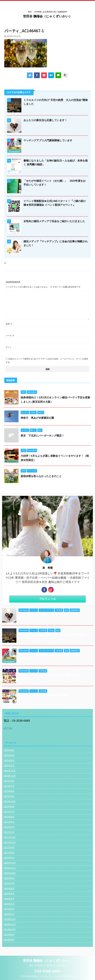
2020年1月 (9, 914)
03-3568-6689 (48, 971)
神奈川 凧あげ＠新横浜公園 (37, 418)
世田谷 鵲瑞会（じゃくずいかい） (47, 16)
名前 (9, 324)
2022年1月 (9, 832)
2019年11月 (10, 924)
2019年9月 (9, 935)
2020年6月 (9, 889)
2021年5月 (9, 853)
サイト (9, 347)
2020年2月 (9, 909)
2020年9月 (9, 878)
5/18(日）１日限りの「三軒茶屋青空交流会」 (45, 695)
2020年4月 (9, 899)
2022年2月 (9, 827)
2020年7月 (9, 883)
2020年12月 (10, 863)
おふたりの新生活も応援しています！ (45, 120)
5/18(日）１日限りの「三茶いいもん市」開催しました (50, 675)
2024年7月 (9, 786)
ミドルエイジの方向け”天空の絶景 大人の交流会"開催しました (56, 635)
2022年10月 (10, 802)
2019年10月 (10, 930)
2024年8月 (9, 781)
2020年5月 (9, 894)
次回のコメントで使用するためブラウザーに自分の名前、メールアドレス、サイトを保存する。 (47, 361)
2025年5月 (9, 761)
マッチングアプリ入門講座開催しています (48, 140)
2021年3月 (9, 858)
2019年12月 (10, 919)
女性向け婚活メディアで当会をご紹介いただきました (54, 221)
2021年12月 (10, 837)
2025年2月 (9, 766)
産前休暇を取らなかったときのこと (41, 476)
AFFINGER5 (70, 977)
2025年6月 (9, 755)
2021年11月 (10, 842)
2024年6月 (9, 791)
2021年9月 (9, 848)
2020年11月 (10, 868)
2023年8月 (9, 796)
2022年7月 (9, 812)
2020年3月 (9, 904)
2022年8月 (9, 807)
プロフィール (47, 599)
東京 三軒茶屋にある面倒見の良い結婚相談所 (48, 966)
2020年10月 (10, 873)
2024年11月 (10, 776)
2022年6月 (9, 817)
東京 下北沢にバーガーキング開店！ (42, 436)
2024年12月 (10, 771)
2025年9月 (9, 750)
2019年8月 (9, 940)
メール (10, 335)
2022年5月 (9, 822)
